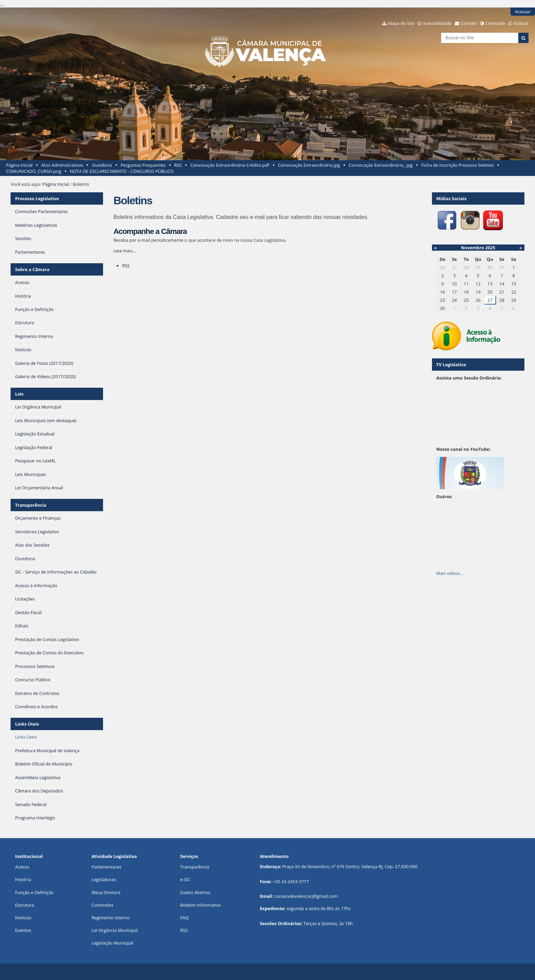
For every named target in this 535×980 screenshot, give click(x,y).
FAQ (184, 918)
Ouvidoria (102, 165)
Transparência (31, 505)
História (23, 879)
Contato (469, 23)
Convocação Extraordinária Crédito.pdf (230, 165)
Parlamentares (106, 867)
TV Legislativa (451, 365)
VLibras (521, 23)
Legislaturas (104, 879)
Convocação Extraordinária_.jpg (381, 165)
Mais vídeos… (450, 573)
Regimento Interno (111, 918)
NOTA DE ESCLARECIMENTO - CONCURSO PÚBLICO (122, 171)
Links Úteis (27, 724)
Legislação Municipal (112, 943)
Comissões (102, 905)
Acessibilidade (437, 23)
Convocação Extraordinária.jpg (309, 165)
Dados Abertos (195, 892)
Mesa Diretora (106, 892)
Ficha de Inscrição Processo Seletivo (458, 165)
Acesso (22, 867)
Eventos (23, 930)
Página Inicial (19, 165)
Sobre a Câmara (32, 269)
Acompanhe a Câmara (150, 231)
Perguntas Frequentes (143, 165)
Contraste (495, 23)
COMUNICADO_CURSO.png (34, 171)
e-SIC (185, 879)
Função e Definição (34, 892)
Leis (19, 394)
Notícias (23, 918)
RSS (178, 165)
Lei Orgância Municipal (114, 930)
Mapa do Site (401, 23)
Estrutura (25, 905)
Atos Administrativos (62, 165)
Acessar (523, 12)
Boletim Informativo (200, 905)
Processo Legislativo (37, 198)
